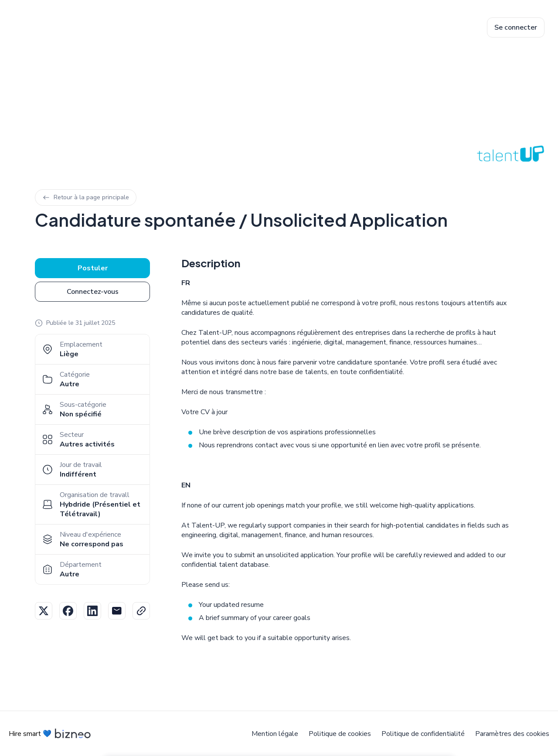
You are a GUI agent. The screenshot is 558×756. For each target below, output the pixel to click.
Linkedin (92, 611)
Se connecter (516, 27)
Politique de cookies (340, 734)
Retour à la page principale (86, 197)
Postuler (93, 268)
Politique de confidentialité (423, 734)
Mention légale (275, 734)
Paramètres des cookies (512, 734)
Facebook (68, 611)
